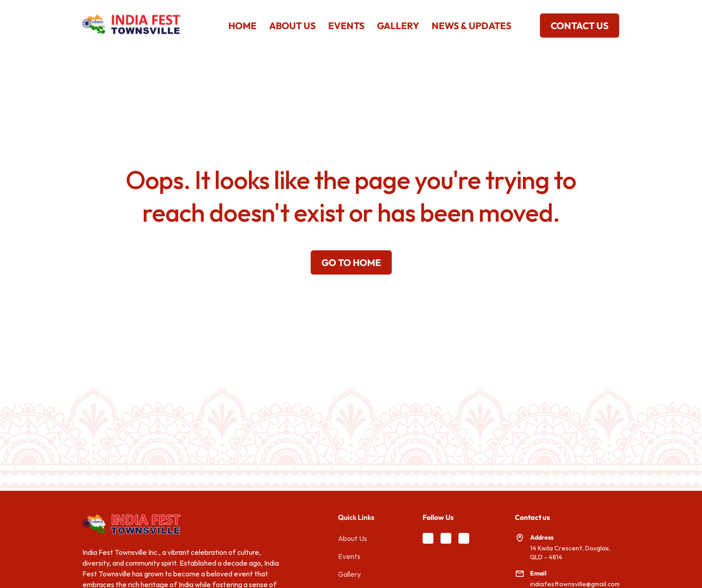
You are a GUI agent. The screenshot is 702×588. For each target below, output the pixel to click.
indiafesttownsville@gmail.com (575, 584)
